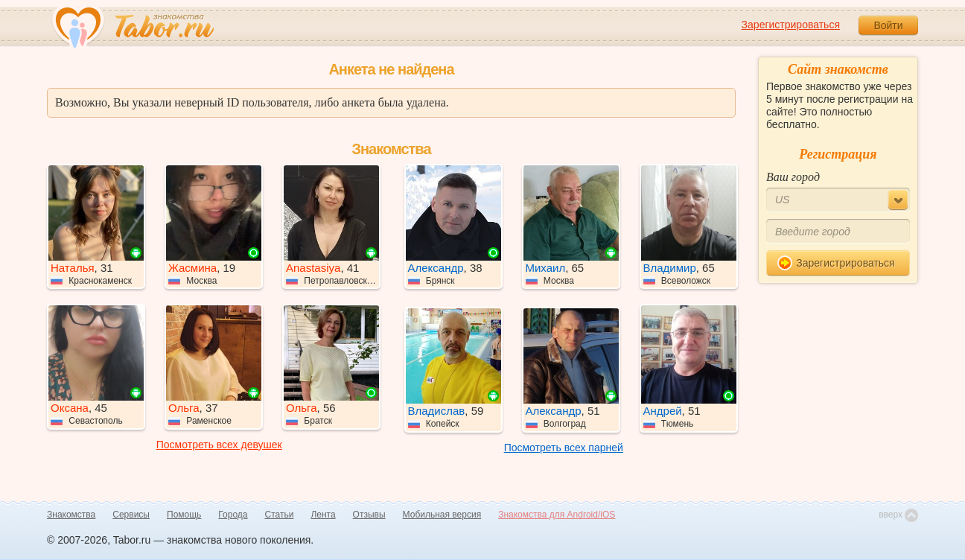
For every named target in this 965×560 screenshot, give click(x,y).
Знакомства (71, 515)
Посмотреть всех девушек (219, 445)
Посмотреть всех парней (564, 448)
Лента (323, 515)
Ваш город (793, 177)
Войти (888, 25)
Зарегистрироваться (791, 25)
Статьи (280, 515)
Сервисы (131, 515)
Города (233, 515)
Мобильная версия (442, 515)
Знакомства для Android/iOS (557, 515)
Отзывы (369, 515)
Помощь (184, 515)
